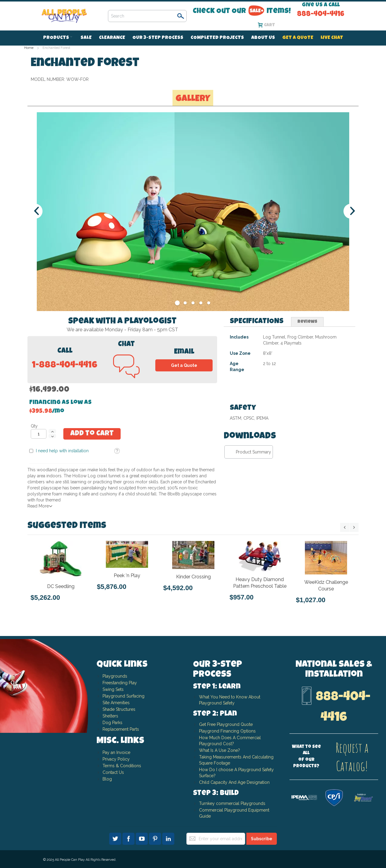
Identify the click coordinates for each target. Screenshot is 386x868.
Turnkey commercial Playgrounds (232, 803)
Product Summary (253, 498)
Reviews (307, 368)
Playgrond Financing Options (227, 731)
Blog (107, 779)
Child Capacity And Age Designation (234, 782)
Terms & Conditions (122, 766)
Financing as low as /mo (276, 74)
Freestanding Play (120, 683)
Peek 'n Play (127, 575)
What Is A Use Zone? (220, 750)
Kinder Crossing (193, 576)
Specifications (257, 368)
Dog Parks (112, 723)
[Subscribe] (262, 839)
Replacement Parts (121, 729)
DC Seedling (61, 586)
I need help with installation (259, 113)
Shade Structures (119, 709)
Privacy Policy (116, 759)
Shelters (110, 716)
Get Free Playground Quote (226, 724)
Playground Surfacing (123, 696)
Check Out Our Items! (242, 11)
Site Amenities (116, 703)
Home (29, 48)
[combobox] (147, 16)
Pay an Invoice (116, 752)
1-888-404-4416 (65, 412)
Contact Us (113, 772)
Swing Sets (113, 689)
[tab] (257, 368)
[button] (321, 113)
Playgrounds (115, 676)
